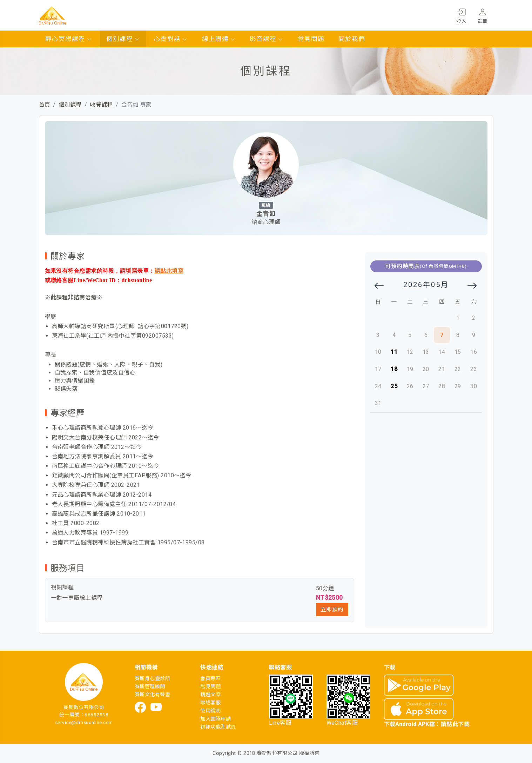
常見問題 (311, 39)
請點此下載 (455, 724)
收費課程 (101, 105)
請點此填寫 (169, 271)
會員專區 (210, 679)
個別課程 (123, 39)
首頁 (45, 105)
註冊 (483, 15)
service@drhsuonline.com (84, 722)
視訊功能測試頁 (218, 727)
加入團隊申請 (216, 719)
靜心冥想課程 (69, 39)
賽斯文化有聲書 (152, 695)
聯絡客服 (210, 703)
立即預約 (332, 609)
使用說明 (210, 711)
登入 (461, 15)
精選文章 (210, 695)
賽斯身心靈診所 (152, 679)
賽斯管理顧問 (150, 687)
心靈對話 (171, 39)
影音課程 (267, 39)
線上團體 (219, 39)
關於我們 (352, 39)
